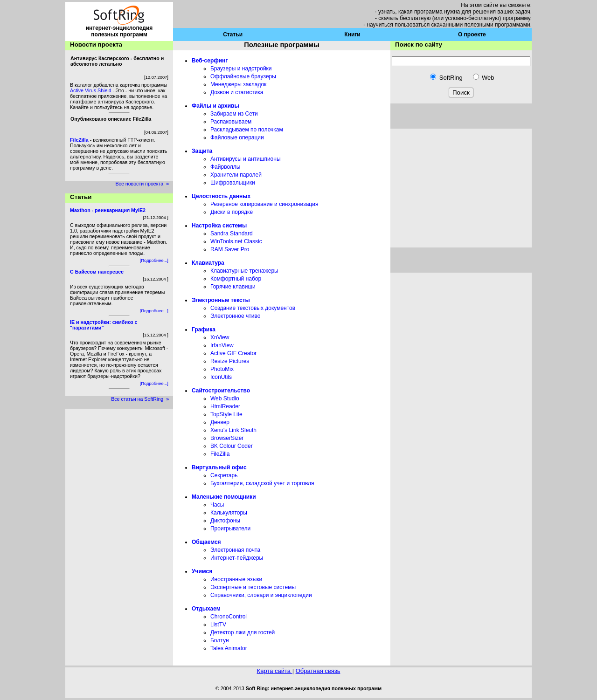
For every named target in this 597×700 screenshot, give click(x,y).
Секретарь (224, 475)
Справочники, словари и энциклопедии (261, 595)
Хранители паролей (236, 175)
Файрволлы (225, 167)
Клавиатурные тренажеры (244, 271)
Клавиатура (208, 263)
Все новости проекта (144, 184)
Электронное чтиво (235, 316)
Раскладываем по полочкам (247, 130)
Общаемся (206, 542)
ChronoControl (229, 617)
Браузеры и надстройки (241, 69)
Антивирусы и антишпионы (246, 159)
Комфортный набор (236, 279)
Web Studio (225, 398)
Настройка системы (219, 226)
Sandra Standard (232, 233)
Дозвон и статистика (237, 92)
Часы (217, 505)
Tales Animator (229, 648)
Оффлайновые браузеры (243, 76)
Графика (204, 329)
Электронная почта (235, 550)
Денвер (220, 422)
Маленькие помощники (224, 497)
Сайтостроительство (221, 391)
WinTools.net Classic (236, 241)
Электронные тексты (221, 300)
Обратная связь (318, 671)
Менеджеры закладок (238, 84)
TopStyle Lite (226, 414)
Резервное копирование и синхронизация (264, 204)
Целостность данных (221, 196)
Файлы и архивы (215, 106)
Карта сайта (275, 671)
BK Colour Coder (232, 446)
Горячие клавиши (233, 287)
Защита (202, 151)
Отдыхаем (206, 609)
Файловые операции (237, 137)
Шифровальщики (233, 183)
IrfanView (222, 345)
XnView (220, 337)
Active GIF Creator (233, 353)
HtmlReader (225, 406)
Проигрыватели (230, 528)
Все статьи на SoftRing (142, 399)
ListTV (218, 625)
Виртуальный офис (219, 467)
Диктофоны (225, 521)
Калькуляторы (229, 513)
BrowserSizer (227, 438)
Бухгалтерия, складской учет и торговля (262, 483)
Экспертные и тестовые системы (253, 587)
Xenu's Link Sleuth (233, 430)
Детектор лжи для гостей (243, 632)
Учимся (202, 571)
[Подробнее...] (154, 261)
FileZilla (220, 454)
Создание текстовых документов (253, 308)
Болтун (220, 640)
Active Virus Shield (91, 90)
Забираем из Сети (234, 114)
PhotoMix (222, 369)
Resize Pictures (230, 361)
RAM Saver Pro (230, 249)
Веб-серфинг (210, 61)
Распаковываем (231, 122)
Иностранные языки (236, 579)
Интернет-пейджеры (237, 558)
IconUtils (221, 377)
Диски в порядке (232, 212)
